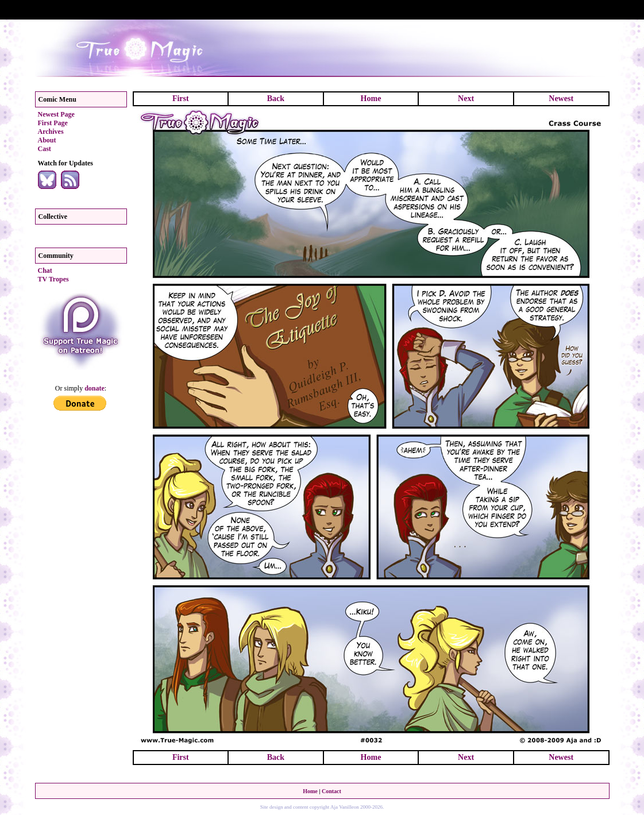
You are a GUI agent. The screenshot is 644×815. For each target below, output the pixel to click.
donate (95, 388)
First (181, 99)
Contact (331, 791)
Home (371, 99)
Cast (45, 149)
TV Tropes (53, 279)
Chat (45, 271)
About (47, 140)
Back (276, 99)
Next (466, 99)
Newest (561, 99)
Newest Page (56, 114)
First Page (53, 123)
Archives (51, 132)
